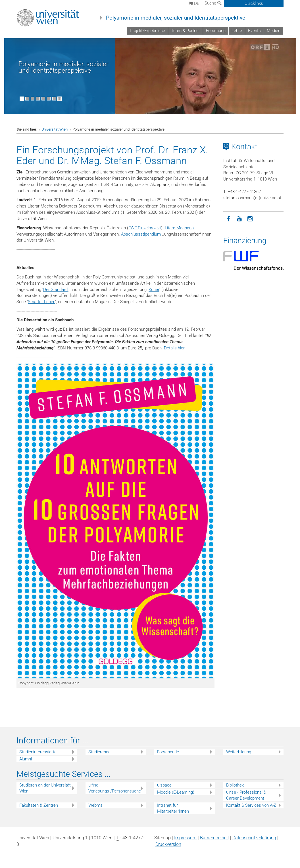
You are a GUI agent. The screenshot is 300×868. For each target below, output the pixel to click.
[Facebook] (229, 218)
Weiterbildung (239, 752)
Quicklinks (254, 3)
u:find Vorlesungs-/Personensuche (115, 788)
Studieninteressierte (38, 752)
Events (254, 31)
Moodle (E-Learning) (176, 792)
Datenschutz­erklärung (254, 838)
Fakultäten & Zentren (39, 805)
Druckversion (168, 844)
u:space (164, 785)
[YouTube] (239, 218)
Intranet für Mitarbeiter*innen (173, 808)
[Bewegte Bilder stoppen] (60, 99)
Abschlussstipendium (141, 234)
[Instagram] (250, 218)
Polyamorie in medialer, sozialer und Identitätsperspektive (176, 18)
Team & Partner (186, 31)
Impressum (185, 838)
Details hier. (175, 348)
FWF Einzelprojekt (145, 228)
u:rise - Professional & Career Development (246, 795)
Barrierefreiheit (214, 838)
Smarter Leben (41, 302)
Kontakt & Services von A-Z (251, 805)
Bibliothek (235, 785)
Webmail (96, 805)
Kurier (154, 290)
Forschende (168, 752)
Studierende (99, 752)
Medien (274, 31)
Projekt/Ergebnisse (147, 31)
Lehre (237, 31)
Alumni (26, 759)
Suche (213, 3)
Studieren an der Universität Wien (45, 788)
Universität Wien (55, 129)
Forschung (216, 31)
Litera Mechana (179, 228)
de (194, 3)
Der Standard (55, 290)
